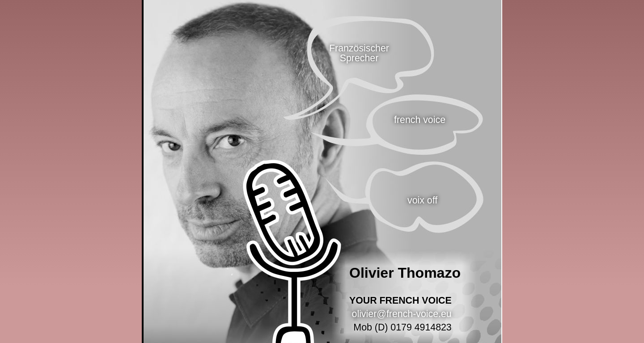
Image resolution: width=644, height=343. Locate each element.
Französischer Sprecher (359, 53)
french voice (420, 120)
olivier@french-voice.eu (402, 314)
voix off (422, 200)
